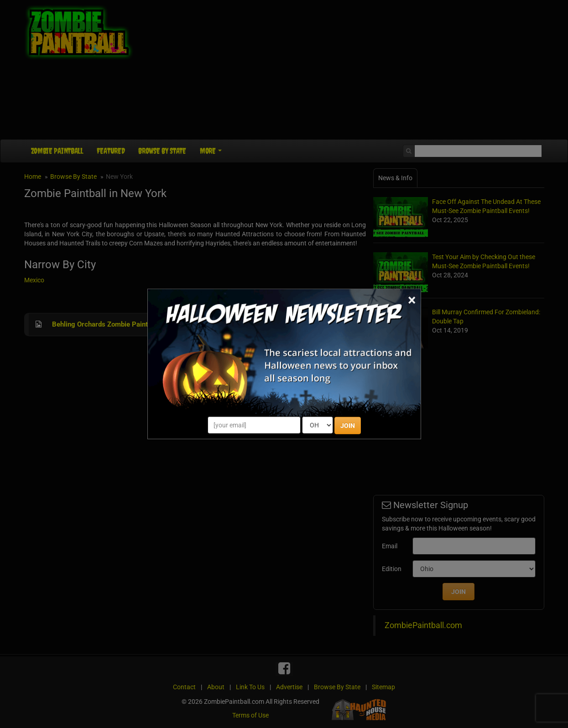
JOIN (348, 426)
